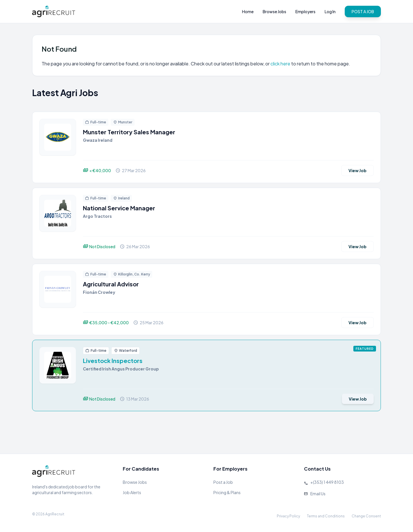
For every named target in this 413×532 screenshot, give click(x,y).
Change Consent (366, 516)
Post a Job (223, 482)
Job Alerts (132, 492)
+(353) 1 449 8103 (327, 482)
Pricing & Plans (227, 492)
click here (280, 64)
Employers (305, 11)
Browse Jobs (274, 11)
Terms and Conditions (326, 516)
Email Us (318, 494)
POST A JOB (363, 11)
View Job (358, 170)
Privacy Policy (288, 516)
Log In (330, 11)
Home (248, 11)
